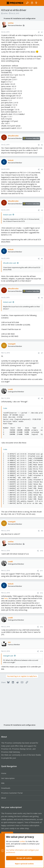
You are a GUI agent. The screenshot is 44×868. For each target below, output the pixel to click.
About (4, 798)
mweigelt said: (8, 656)
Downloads (6, 788)
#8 (42, 398)
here (6, 598)
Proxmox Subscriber (33, 138)
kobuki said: (7, 215)
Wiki (3, 783)
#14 (42, 651)
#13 (42, 627)
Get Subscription (8, 778)
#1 (42, 32)
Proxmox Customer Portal (12, 793)
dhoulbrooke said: (10, 263)
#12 (42, 593)
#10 (42, 551)
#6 (42, 298)
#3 (42, 169)
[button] (4, 3)
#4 (42, 210)
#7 (42, 353)
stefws (5, 13)
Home (4, 773)
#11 (42, 571)
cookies (22, 841)
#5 (42, 259)
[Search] (41, 3)
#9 (42, 531)
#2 (42, 145)
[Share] (39, 32)
